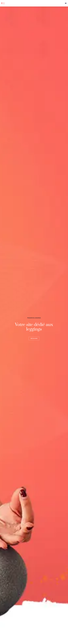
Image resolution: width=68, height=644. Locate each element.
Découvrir (34, 338)
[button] (66, 3)
